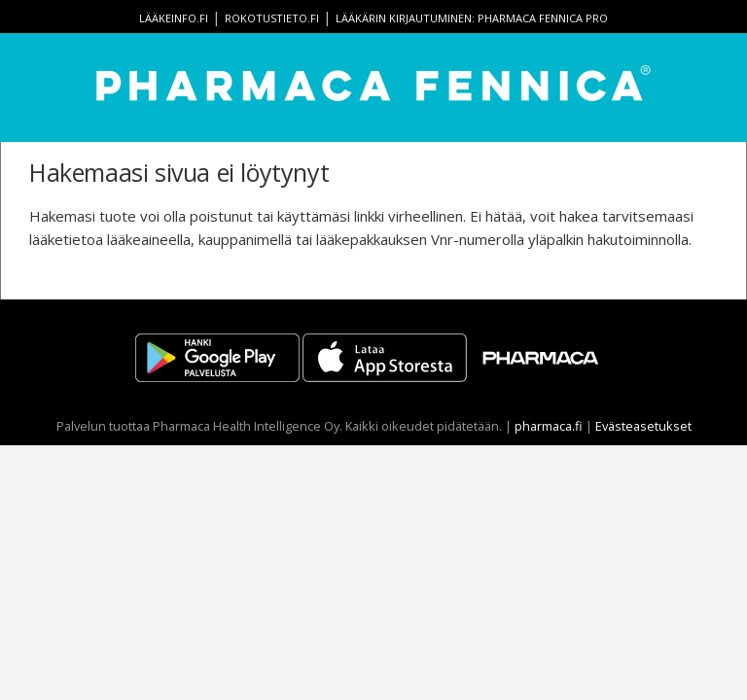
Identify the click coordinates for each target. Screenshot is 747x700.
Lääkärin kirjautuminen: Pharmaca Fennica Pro (472, 18)
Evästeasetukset (643, 426)
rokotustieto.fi (272, 18)
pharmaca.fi (549, 426)
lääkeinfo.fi (174, 18)
